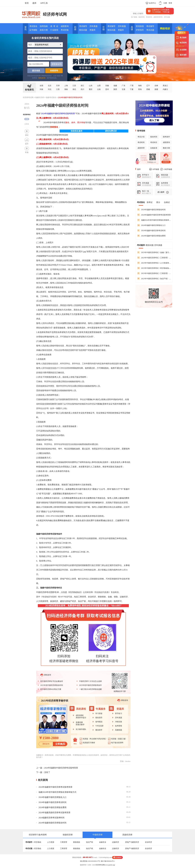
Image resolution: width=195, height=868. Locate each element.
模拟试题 (83, 30)
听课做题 (144, 158)
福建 (115, 86)
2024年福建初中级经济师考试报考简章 (58, 114)
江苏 (74, 86)
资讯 (25, 28)
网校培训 (165, 29)
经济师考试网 (55, 14)
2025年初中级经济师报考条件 (90, 685)
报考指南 (44, 26)
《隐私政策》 (42, 78)
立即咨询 (182, 33)
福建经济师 (40, 97)
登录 (170, 3)
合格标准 (154, 148)
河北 (50, 89)
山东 (91, 86)
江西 (58, 89)
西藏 (148, 89)
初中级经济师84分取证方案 (51, 689)
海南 (140, 86)
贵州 (107, 89)
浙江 (82, 86)
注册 (165, 3)
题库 (34, 3)
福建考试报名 (51, 97)
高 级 (132, 28)
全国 (41, 86)
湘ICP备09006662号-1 (108, 861)
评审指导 (140, 30)
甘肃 (123, 89)
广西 (132, 86)
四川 (82, 89)
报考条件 (166, 137)
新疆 (156, 89)
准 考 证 (54, 26)
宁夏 (132, 89)
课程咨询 (46, 675)
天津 (58, 86)
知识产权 (90, 842)
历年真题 (94, 26)
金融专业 (103, 842)
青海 (140, 89)
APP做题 (154, 169)
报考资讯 (144, 156)
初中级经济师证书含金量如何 (52, 681)
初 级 (75, 28)
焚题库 (93, 30)
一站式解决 (144, 160)
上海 (66, 86)
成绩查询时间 (158, 17)
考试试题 (150, 30)
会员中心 (152, 3)
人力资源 (51, 842)
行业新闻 (54, 30)
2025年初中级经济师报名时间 (52, 685)
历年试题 (167, 17)
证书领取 (33, 30)
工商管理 (64, 842)
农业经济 (148, 842)
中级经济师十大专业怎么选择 (90, 681)
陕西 (115, 89)
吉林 (156, 86)
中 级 (104, 28)
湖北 (74, 89)
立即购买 (60, 744)
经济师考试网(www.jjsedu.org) (105, 865)
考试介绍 (141, 137)
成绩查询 (65, 26)
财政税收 (77, 842)
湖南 (66, 89)
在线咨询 (54, 71)
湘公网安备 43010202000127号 (90, 861)
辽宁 (148, 86)
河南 (41, 89)
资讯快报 (140, 26)
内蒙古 (165, 89)
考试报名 (33, 26)
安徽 (107, 86)
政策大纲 (44, 30)
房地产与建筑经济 (132, 842)
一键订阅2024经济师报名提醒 (90, 689)
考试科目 (154, 142)
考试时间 (149, 17)
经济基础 (38, 842)
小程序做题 (166, 169)
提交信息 (36, 71)
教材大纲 (166, 148)
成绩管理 (141, 148)
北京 (50, 86)
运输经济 (116, 842)
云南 (99, 89)
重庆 (91, 89)
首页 (27, 3)
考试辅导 (83, 26)
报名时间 (142, 17)
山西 (99, 86)
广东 (123, 86)
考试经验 (65, 30)
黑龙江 (165, 86)
